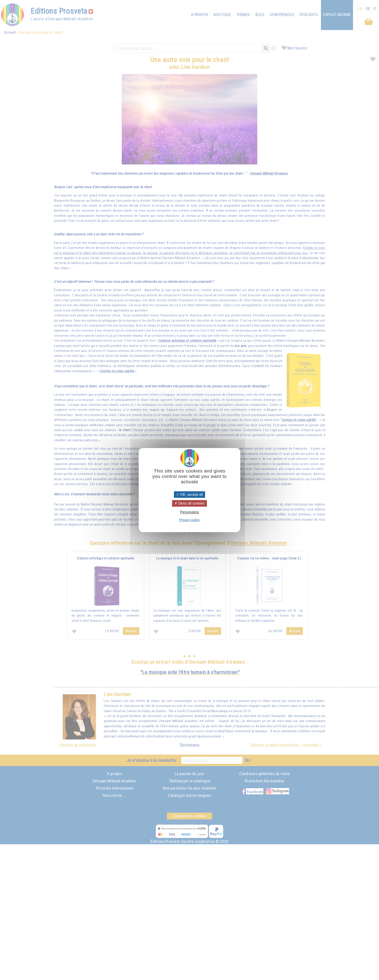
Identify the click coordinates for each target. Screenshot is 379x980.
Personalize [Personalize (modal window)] (189, 512)
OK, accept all (189, 495)
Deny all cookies (189, 503)
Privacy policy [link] (189, 520)
